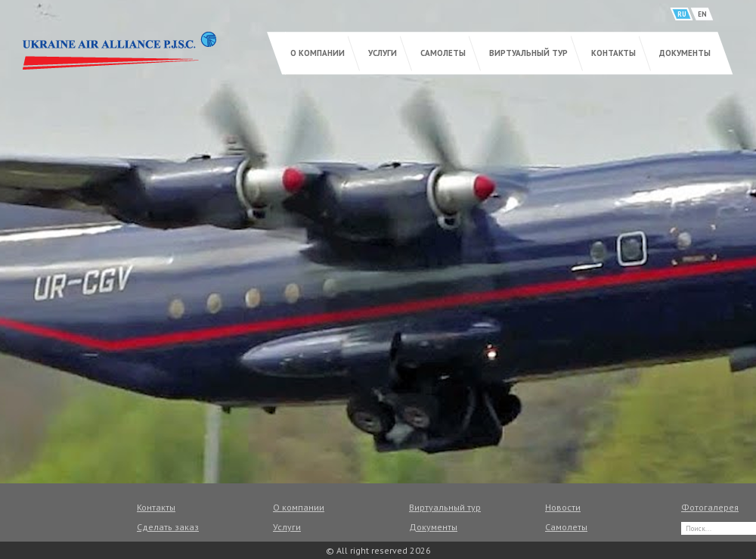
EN (702, 14)
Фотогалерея (710, 507)
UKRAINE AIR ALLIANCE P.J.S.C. (119, 51)
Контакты (613, 53)
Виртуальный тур (528, 53)
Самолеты (443, 53)
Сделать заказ (168, 527)
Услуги (383, 53)
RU (682, 14)
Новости (563, 507)
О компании (318, 53)
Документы (685, 53)
